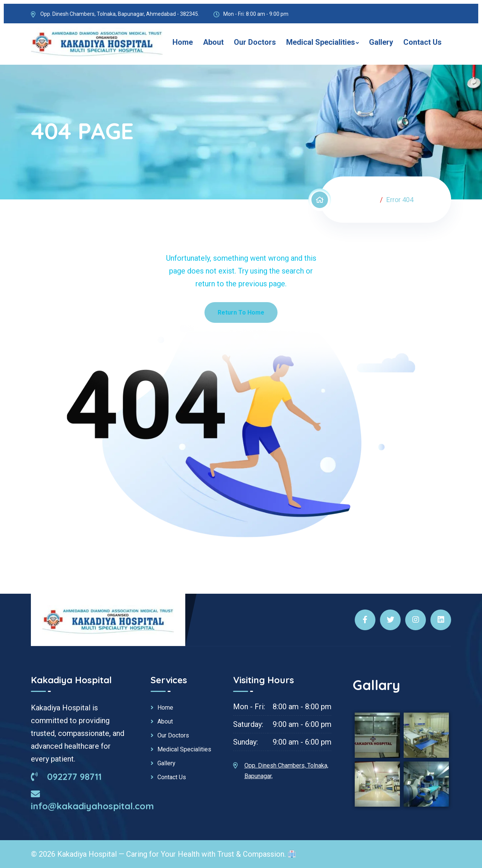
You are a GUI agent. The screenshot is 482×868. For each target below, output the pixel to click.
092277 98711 (66, 777)
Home (183, 42)
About (213, 42)
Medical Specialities (321, 42)
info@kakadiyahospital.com (92, 800)
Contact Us (423, 42)
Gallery (381, 42)
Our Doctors (255, 42)
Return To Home (241, 312)
